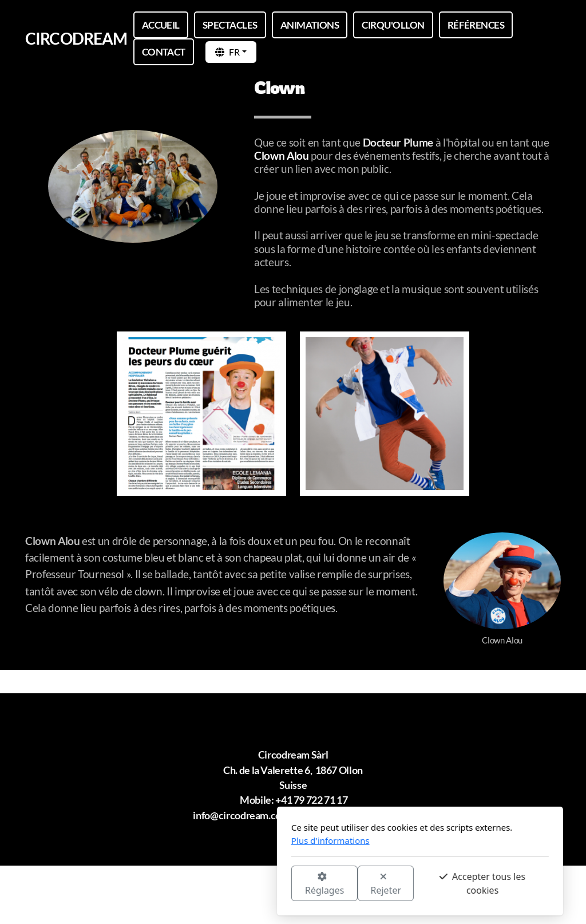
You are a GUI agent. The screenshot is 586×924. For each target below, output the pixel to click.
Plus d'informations (203, 840)
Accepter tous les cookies (355, 883)
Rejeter (259, 884)
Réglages (197, 884)
